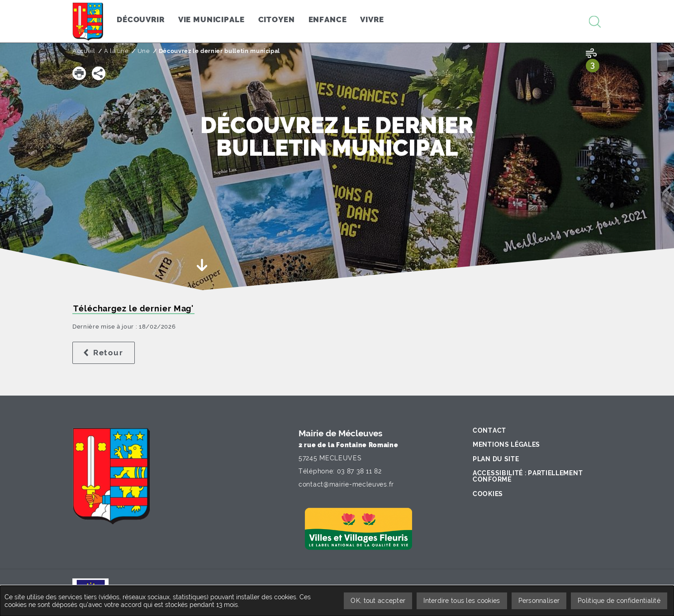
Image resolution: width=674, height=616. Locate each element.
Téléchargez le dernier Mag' (133, 308)
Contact (489, 430)
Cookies (488, 494)
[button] (79, 73)
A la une (116, 51)
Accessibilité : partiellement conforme (528, 476)
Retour (114, 353)
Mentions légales (506, 444)
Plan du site (496, 459)
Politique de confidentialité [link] (619, 601)
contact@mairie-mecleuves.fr (346, 484)
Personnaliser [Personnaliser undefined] (539, 601)
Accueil (84, 51)
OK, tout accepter (378, 601)
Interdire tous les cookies (462, 601)
